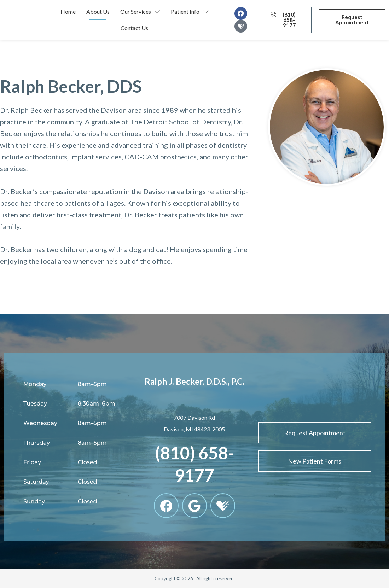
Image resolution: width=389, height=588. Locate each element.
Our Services (140, 12)
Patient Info (190, 12)
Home (68, 11)
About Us (98, 11)
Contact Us (134, 28)
